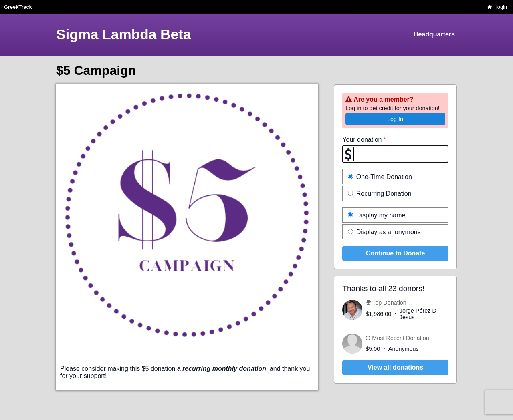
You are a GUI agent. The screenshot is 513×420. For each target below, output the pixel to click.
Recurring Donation (380, 194)
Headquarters (434, 34)
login (502, 7)
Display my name (377, 215)
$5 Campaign (96, 70)
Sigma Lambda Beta (123, 34)
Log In (395, 119)
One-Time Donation (380, 177)
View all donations (395, 367)
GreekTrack (18, 7)
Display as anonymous (384, 232)
